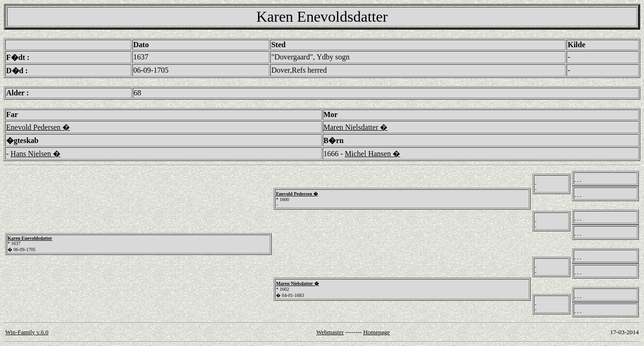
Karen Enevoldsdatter (30, 238)
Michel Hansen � (373, 154)
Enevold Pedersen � (38, 127)
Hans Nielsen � (35, 154)
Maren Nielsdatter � (356, 127)
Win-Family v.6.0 (27, 332)
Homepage (377, 332)
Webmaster (330, 332)
